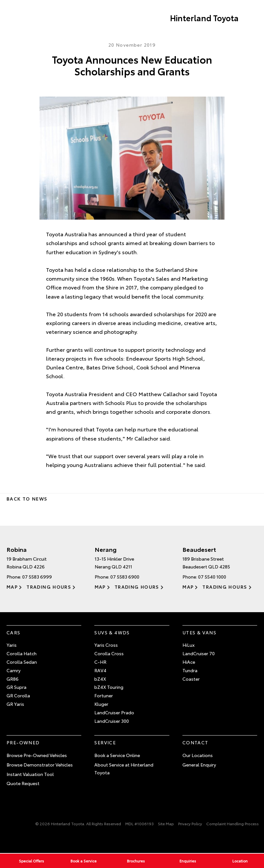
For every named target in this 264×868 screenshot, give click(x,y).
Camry (14, 670)
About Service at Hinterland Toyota (124, 768)
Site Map (166, 823)
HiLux (188, 645)
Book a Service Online (117, 755)
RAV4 (100, 670)
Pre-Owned (23, 742)
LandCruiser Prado (114, 712)
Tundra (190, 670)
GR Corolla (18, 695)
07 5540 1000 (212, 577)
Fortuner (104, 695)
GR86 (13, 679)
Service (105, 742)
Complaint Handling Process (233, 823)
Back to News (27, 499)
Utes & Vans (199, 632)
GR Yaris (15, 704)
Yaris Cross (106, 645)
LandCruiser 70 (199, 653)
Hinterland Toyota (204, 18)
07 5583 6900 (125, 577)
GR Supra (16, 687)
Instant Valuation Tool (30, 774)
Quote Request (23, 783)
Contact (195, 742)
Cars (14, 632)
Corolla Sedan (22, 662)
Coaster (191, 679)
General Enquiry (199, 765)
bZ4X (100, 679)
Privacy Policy (190, 823)
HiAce (189, 662)
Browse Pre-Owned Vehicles (37, 755)
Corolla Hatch (22, 653)
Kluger (101, 704)
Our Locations (198, 755)
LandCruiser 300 (112, 721)
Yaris (12, 645)
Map (12, 587)
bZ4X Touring (109, 687)
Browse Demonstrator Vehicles (40, 765)
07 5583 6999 (37, 577)
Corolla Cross (109, 653)
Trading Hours (49, 587)
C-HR (100, 662)
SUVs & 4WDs (112, 632)
